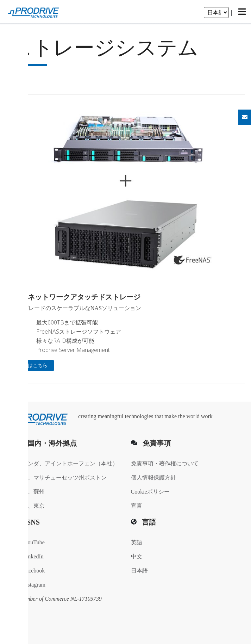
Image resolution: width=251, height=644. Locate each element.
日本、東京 (31, 506)
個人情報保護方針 (153, 478)
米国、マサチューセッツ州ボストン (62, 478)
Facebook (31, 571)
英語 (137, 542)
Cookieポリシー (150, 492)
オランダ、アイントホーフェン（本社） (67, 463)
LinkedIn (30, 556)
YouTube (31, 542)
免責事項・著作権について (165, 463)
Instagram (31, 585)
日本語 (139, 571)
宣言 (137, 506)
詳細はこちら (33, 366)
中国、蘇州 (31, 492)
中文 (137, 556)
